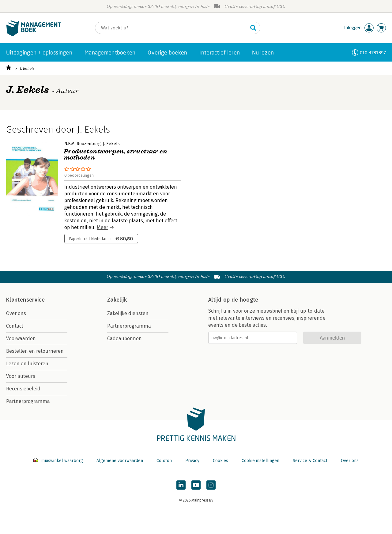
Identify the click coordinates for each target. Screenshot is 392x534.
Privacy (192, 461)
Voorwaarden (21, 338)
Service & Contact (310, 461)
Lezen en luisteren (27, 364)
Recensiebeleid (23, 389)
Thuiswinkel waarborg (59, 461)
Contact (15, 326)
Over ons (16, 313)
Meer (102, 227)
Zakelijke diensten (128, 313)
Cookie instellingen (260, 461)
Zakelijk (117, 300)
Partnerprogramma (28, 401)
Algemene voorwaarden (120, 461)
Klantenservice (25, 300)
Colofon (164, 461)
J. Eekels (27, 68)
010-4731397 (373, 53)
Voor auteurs (21, 376)
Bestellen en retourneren (35, 351)
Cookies (221, 461)
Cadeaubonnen (124, 338)
